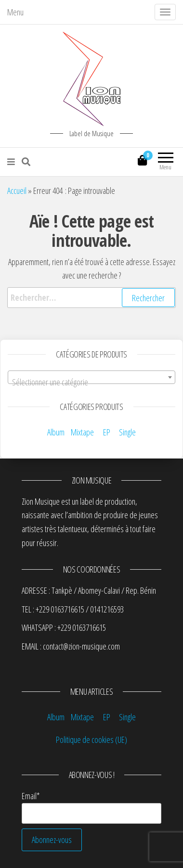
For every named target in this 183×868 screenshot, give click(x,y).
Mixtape (82, 432)
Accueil (17, 191)
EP (107, 432)
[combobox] (91, 377)
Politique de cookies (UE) (91, 740)
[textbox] (91, 382)
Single (127, 432)
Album (56, 432)
